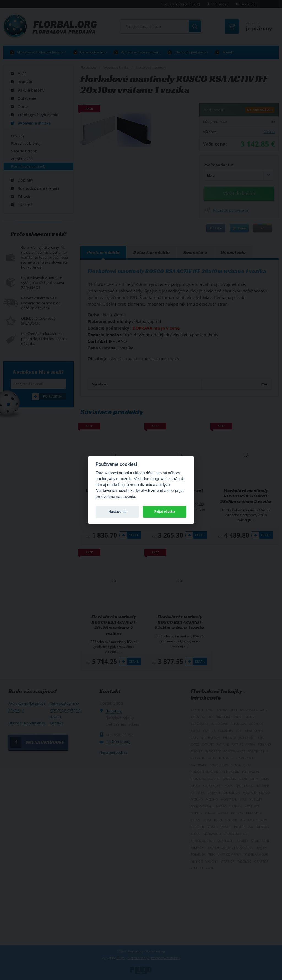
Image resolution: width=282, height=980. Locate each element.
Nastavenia (117, 512)
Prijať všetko (165, 512)
